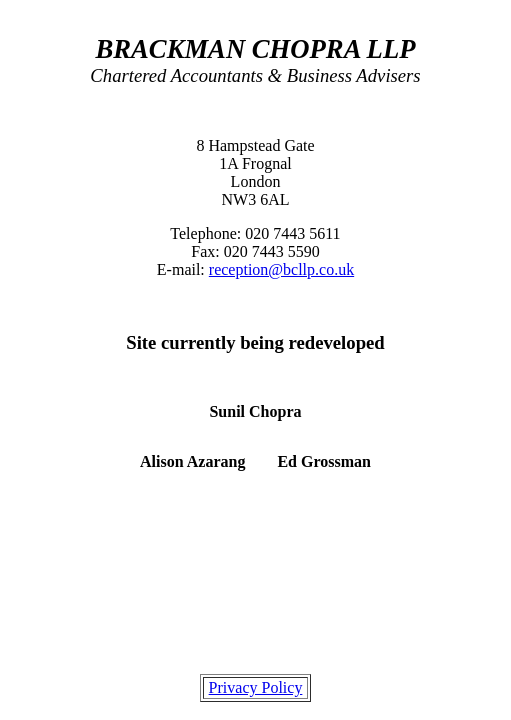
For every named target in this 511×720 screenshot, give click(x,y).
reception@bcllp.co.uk (281, 269)
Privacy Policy (256, 687)
